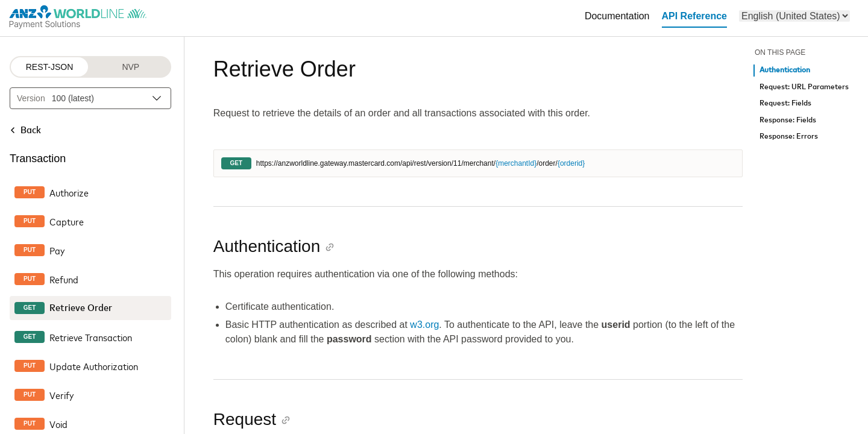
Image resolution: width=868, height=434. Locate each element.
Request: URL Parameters (804, 87)
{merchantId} (516, 163)
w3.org (424, 325)
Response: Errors (789, 137)
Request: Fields (785, 103)
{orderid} (571, 163)
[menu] (794, 16)
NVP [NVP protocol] (131, 67)
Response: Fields (788, 120)
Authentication (785, 70)
